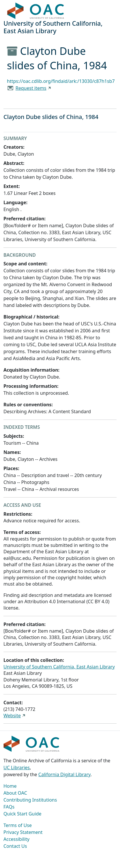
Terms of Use (18, 825)
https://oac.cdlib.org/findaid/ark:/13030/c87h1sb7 (61, 81)
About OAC (15, 793)
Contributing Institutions (30, 800)
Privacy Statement (23, 832)
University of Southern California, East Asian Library (59, 667)
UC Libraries (17, 768)
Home (10, 786)
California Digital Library (64, 774)
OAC (36, 11)
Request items (31, 88)
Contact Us (15, 846)
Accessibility (16, 839)
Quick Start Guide (22, 814)
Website (12, 716)
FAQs (9, 807)
